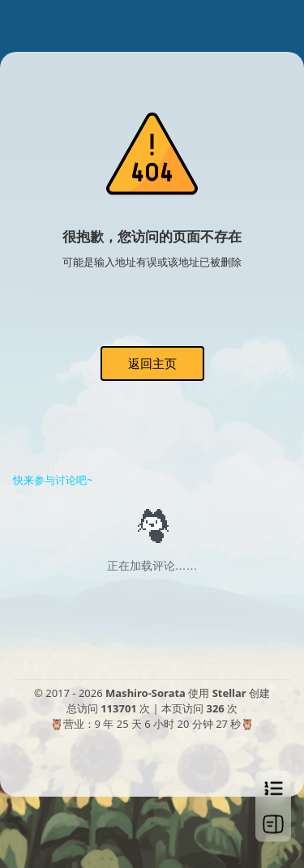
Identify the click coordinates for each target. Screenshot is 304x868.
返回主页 (152, 363)
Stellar (229, 693)
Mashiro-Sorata (146, 693)
